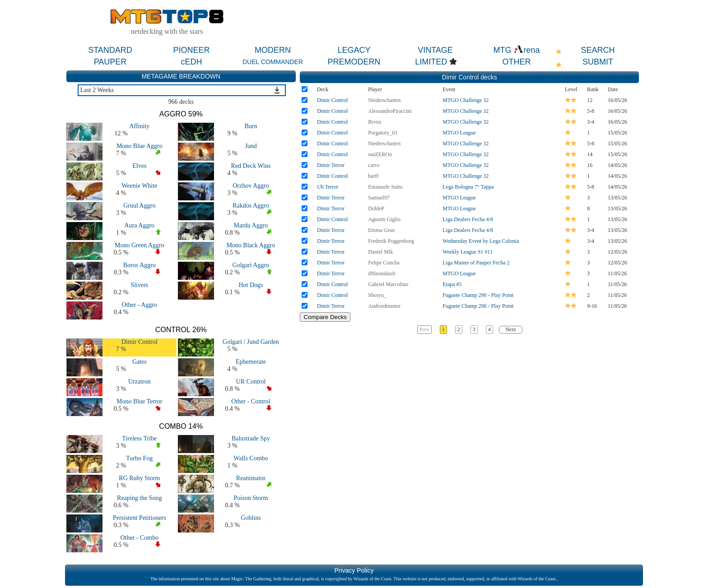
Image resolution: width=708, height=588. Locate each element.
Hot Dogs (251, 285)
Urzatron (140, 382)
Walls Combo (251, 458)
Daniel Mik (380, 252)
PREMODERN (354, 62)
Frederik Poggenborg (391, 241)
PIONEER (191, 50)
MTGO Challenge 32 (466, 100)
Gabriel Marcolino (388, 284)
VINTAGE (435, 50)
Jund (251, 146)
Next (510, 329)
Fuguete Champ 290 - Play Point (478, 295)
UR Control (251, 382)
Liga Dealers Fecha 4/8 (468, 219)
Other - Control (251, 401)
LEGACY (354, 50)
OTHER (517, 62)
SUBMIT (598, 62)
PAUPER (110, 62)
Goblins (251, 518)
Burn (251, 126)
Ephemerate (251, 362)
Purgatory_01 (383, 133)
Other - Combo (139, 538)
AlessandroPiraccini (390, 111)
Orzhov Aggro (251, 186)
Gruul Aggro (139, 206)
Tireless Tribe (139, 438)
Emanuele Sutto (385, 187)
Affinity (139, 126)
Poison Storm (251, 498)
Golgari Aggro (251, 265)
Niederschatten (384, 100)
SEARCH (598, 50)
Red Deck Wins (251, 166)
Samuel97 (379, 198)
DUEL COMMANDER (273, 62)
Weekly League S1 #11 (468, 252)
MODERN (273, 50)
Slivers (139, 285)
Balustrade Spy (251, 438)
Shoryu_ (377, 295)
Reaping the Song (140, 498)
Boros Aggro (140, 265)
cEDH (191, 62)
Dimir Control (140, 342)
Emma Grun (381, 230)
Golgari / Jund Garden (251, 342)
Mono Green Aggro (140, 245)
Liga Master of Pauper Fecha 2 (476, 263)
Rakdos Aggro (251, 206)
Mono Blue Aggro (140, 146)
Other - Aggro (140, 305)
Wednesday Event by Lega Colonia (481, 241)
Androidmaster (384, 306)
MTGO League (459, 133)
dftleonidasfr (382, 273)
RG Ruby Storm (139, 478)
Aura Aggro (140, 225)
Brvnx (375, 122)
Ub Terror (328, 187)
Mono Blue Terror (139, 401)
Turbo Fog (139, 458)
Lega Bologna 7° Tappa (468, 187)
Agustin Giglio (384, 219)
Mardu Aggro (251, 225)
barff (373, 176)
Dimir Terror (331, 165)
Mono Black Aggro (251, 245)
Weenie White (139, 186)
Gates (140, 362)
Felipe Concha (384, 263)
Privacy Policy (354, 570)
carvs (374, 165)
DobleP (376, 208)
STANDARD (110, 50)
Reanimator (251, 478)
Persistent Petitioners (140, 518)
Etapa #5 (452, 284)
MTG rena (516, 50)
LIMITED (431, 62)
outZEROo (380, 154)
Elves (139, 166)
